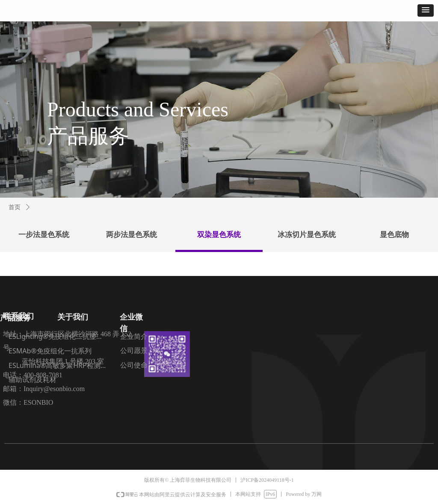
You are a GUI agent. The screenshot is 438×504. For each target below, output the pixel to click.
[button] (426, 10)
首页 (15, 207)
